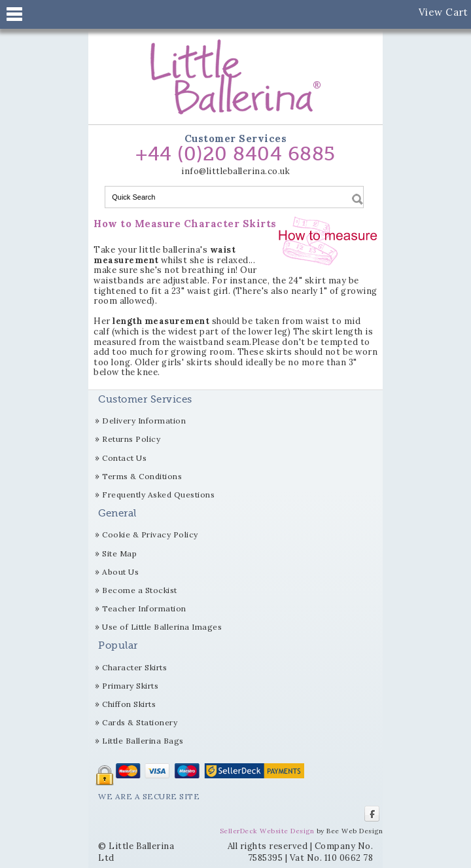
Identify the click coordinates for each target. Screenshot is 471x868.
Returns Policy (131, 439)
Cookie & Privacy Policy (150, 534)
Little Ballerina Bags (143, 741)
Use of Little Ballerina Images (162, 627)
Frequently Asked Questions (158, 495)
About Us (120, 572)
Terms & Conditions (142, 476)
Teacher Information (144, 608)
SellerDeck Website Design (267, 831)
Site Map (119, 553)
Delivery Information (144, 421)
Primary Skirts (130, 686)
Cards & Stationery (140, 722)
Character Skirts (134, 667)
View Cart (444, 12)
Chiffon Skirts (129, 704)
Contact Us (124, 458)
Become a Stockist (140, 590)
